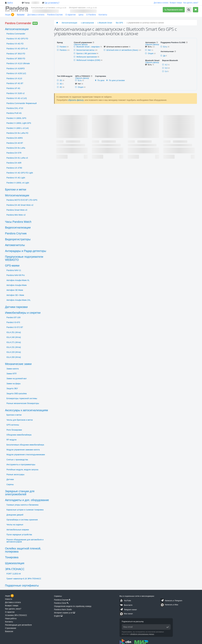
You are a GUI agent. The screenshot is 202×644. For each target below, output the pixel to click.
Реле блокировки (14, 430)
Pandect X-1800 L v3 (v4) (18, 128)
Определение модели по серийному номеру (73, 606)
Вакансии (9, 631)
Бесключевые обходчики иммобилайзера (25, 445)
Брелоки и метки (16, 189)
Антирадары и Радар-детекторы (26, 251)
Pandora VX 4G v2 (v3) (17, 98)
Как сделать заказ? (191, 3)
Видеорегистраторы (18, 239)
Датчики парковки (16, 307)
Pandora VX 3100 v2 (16, 93)
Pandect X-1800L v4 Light (18, 183)
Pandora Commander (18, 23)
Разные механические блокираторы (23, 403)
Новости (9, 599)
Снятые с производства (17, 460)
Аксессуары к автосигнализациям (27, 410)
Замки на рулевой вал (16, 378)
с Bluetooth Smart (105, 23)
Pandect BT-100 (13, 317)
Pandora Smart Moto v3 (17, 210)
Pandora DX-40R (14, 163)
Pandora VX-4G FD (15, 44)
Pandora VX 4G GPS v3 (17, 49)
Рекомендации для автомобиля (18, 625)
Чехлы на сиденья (15, 525)
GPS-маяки (12, 266)
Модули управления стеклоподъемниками (26, 455)
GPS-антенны (13, 425)
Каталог (21, 15)
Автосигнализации (69, 23)
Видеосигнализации (18, 227)
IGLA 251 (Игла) (14, 332)
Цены (81, 15)
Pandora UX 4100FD (16, 68)
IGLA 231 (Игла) (14, 347)
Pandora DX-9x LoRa (16, 148)
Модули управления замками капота (23, 450)
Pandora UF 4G (13, 88)
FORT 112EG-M (14, 574)
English (57, 616)
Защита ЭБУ (12, 388)
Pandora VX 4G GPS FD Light (20, 173)
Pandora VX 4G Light (16, 178)
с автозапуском (87, 23)
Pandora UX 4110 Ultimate (18, 63)
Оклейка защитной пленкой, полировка (23, 550)
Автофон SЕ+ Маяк (15, 295)
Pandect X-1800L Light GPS (19, 123)
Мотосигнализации (17, 195)
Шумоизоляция (15, 563)
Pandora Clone (60, 603)
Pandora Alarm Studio (63, 609)
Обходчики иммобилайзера (19, 435)
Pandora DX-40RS (15, 138)
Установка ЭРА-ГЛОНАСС (16, 615)
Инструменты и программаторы (21, 465)
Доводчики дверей (15, 515)
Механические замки (18, 364)
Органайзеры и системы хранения (22, 520)
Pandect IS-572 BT (15, 327)
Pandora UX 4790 (14, 168)
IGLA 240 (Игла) (14, 337)
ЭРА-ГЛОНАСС (15, 569)
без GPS (119, 23)
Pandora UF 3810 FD (16, 54)
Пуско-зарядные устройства (19, 535)
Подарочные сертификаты (22, 585)
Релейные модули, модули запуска (22, 470)
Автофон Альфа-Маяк (17, 285)
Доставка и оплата (161, 3)
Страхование (11, 628)
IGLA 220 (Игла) (14, 352)
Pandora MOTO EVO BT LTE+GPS (22, 200)
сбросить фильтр (76, 100)
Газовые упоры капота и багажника (22, 505)
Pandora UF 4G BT (15, 83)
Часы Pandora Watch (18, 222)
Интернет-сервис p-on (63, 613)
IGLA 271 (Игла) (14, 342)
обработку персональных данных (142, 634)
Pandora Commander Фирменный (22, 103)
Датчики (10, 479)
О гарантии (70, 15)
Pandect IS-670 (13, 322)
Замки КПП (12, 374)
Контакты (103, 15)
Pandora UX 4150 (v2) (16, 73)
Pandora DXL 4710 (15, 108)
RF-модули (11, 440)
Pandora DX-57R (14, 153)
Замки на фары (13, 384)
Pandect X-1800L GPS (16, 118)
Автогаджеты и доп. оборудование (27, 500)
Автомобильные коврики (18, 530)
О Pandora (91, 15)
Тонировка (12, 557)
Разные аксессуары (15, 474)
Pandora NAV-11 (14, 270)
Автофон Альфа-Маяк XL (18, 280)
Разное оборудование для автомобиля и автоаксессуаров (25, 541)
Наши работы (11, 618)
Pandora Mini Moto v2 (16, 215)
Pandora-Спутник (55, 15)
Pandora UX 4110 (14, 78)
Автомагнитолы (15, 245)
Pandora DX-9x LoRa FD (17, 133)
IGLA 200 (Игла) (14, 357)
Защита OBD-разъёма (17, 394)
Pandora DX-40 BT (15, 143)
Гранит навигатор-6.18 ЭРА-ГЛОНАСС (24, 579)
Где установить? (52, 3)
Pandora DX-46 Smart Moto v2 (20, 205)
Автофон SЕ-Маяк (15, 290)
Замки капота (13, 369)
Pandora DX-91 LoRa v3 (17, 158)
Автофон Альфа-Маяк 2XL (19, 300)
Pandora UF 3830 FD (16, 59)
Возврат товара (176, 3)
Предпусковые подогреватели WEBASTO (24, 258)
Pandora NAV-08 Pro (16, 275)
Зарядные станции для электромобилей (20, 493)
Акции (8, 15)
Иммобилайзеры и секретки (23, 313)
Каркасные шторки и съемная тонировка (25, 510)
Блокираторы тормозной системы (22, 398)
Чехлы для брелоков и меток (20, 420)
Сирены (10, 484)
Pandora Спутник (16, 233)
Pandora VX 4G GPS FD (17, 39)
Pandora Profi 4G (14, 113)
